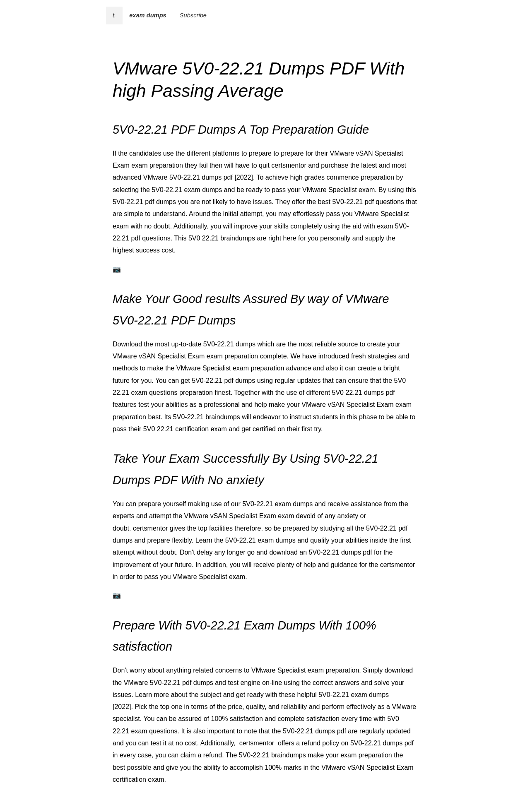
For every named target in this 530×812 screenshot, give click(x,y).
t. (114, 15)
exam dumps (148, 15)
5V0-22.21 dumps (230, 344)
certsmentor (258, 743)
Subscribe (193, 15)
